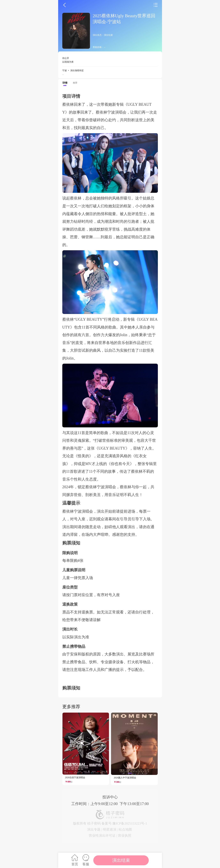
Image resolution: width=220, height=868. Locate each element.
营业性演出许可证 (102, 835)
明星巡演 (110, 829)
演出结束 (121, 860)
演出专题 (94, 829)
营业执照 (125, 835)
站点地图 (125, 829)
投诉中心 (110, 797)
